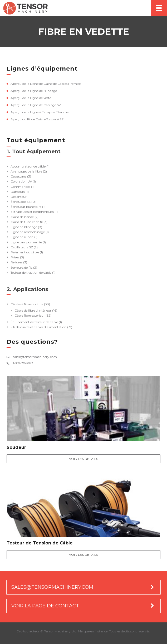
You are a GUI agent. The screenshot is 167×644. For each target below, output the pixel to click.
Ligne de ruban (22, 237)
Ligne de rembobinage (28, 232)
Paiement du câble (25, 252)
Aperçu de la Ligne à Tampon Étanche (40, 112)
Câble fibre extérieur (30, 315)
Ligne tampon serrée (26, 242)
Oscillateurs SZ (22, 247)
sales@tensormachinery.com (35, 357)
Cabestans (18, 176)
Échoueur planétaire (26, 207)
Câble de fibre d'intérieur (33, 310)
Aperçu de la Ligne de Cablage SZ (36, 105)
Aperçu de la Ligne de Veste (31, 98)
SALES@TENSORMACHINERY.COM (52, 587)
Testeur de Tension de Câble (40, 543)
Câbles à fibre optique (27, 304)
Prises (15, 257)
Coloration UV (21, 181)
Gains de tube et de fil (27, 222)
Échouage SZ (21, 202)
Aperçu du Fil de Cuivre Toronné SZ (37, 119)
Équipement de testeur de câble (34, 322)
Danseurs (18, 192)
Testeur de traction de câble (31, 272)
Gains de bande (22, 217)
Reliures (16, 262)
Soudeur (16, 447)
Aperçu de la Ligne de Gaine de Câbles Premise (46, 84)
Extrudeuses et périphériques (32, 212)
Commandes (20, 187)
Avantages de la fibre (26, 171)
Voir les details (84, 459)
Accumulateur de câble (28, 166)
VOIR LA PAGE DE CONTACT (45, 606)
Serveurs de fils (21, 267)
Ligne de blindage (24, 227)
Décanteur (19, 197)
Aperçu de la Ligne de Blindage (34, 91)
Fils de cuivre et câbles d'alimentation (38, 327)
